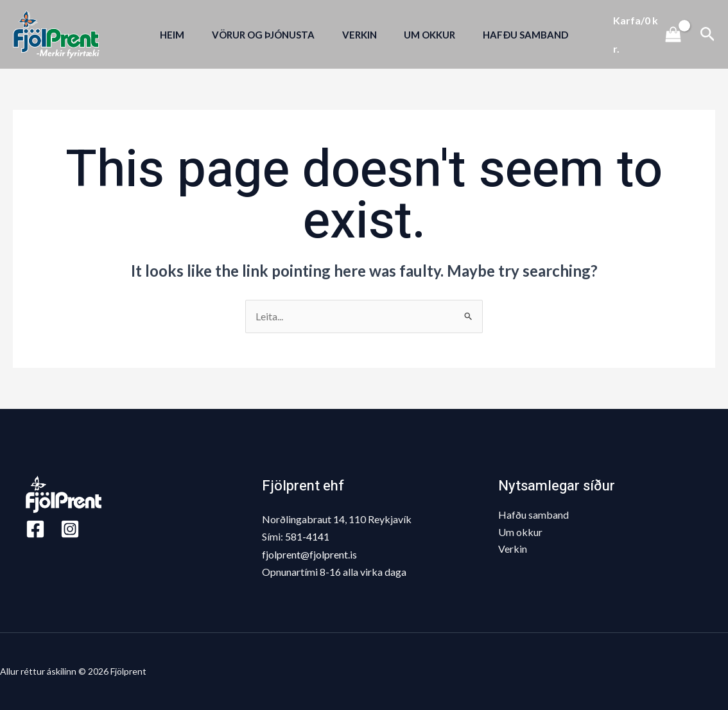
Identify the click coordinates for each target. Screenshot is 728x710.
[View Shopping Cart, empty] (652, 34)
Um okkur (520, 532)
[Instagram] (70, 529)
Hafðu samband (533, 515)
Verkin (513, 549)
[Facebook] (35, 529)
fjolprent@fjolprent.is (309, 554)
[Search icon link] (708, 34)
